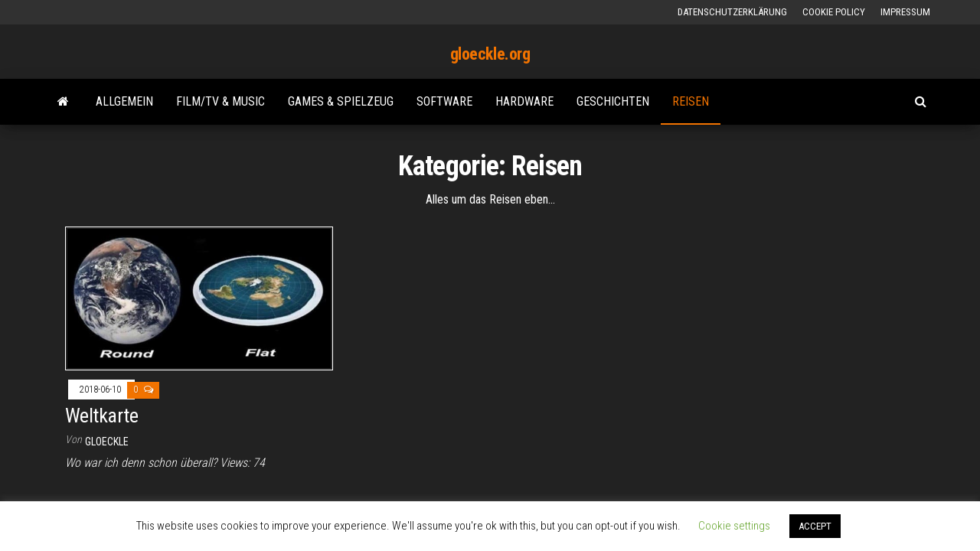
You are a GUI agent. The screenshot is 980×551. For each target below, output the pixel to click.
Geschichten (613, 101)
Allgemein (124, 101)
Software (444, 101)
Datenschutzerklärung (732, 12)
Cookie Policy (834, 12)
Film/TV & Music (220, 101)
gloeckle (107, 442)
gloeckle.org (490, 54)
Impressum (905, 12)
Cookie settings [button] (734, 526)
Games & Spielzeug (341, 101)
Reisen (691, 101)
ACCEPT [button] (815, 526)
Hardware (524, 101)
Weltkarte (101, 416)
